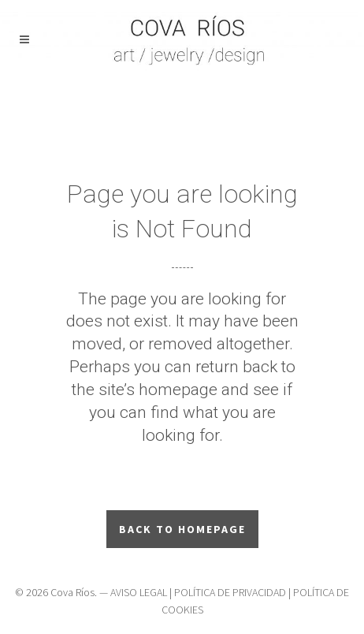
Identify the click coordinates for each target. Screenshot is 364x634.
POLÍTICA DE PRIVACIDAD (230, 592)
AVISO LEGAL (139, 592)
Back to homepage (182, 529)
